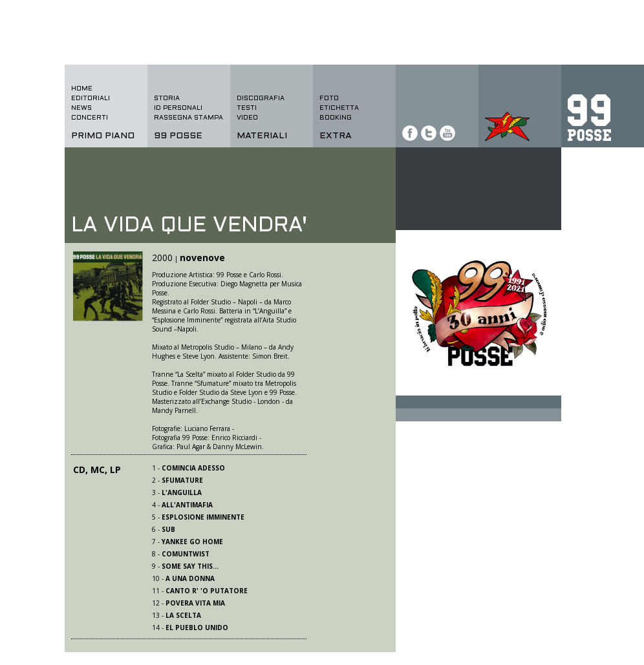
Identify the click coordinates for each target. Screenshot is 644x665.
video (247, 118)
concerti (90, 118)
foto (329, 99)
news (81, 108)
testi (247, 108)
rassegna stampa (188, 118)
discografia (261, 99)
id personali (178, 108)
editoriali (91, 99)
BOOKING (336, 118)
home (82, 89)
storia (167, 99)
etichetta (339, 108)
